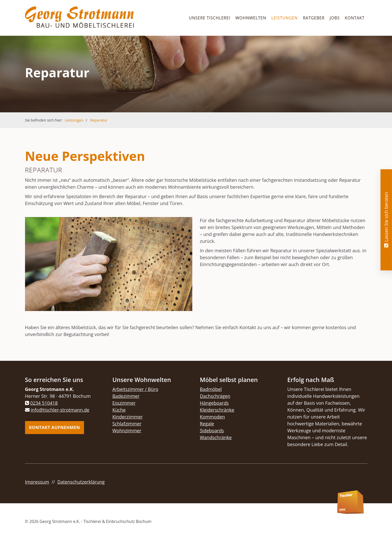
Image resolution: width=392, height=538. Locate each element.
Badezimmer (126, 396)
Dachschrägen (215, 396)
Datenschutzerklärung (81, 482)
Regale (207, 424)
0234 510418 (44, 403)
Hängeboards (214, 403)
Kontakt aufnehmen (55, 427)
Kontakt (355, 18)
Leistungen (285, 18)
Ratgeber (314, 18)
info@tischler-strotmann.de (60, 410)
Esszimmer (124, 403)
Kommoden (212, 417)
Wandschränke (216, 437)
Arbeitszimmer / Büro (135, 389)
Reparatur (99, 120)
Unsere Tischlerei (209, 18)
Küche (119, 410)
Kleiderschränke (217, 410)
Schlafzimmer (127, 424)
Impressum (37, 482)
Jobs (335, 18)
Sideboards (212, 431)
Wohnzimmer (127, 431)
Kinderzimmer (128, 417)
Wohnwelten (251, 18)
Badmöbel (211, 389)
